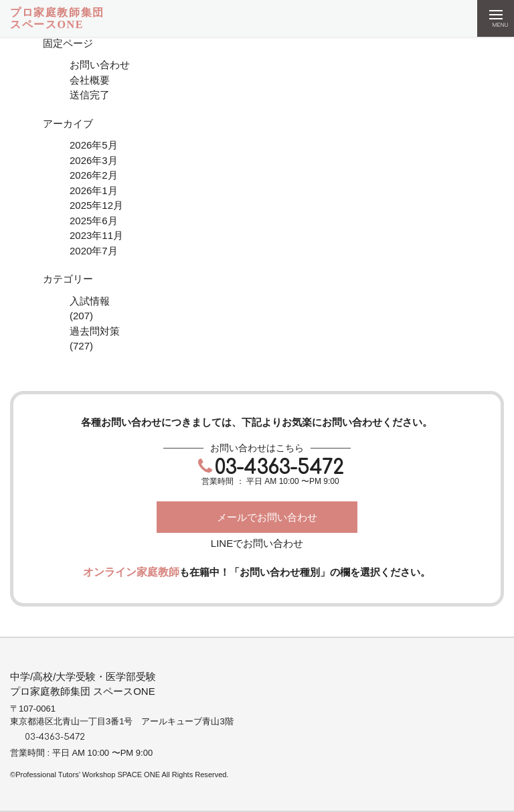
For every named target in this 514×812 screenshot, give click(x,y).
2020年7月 (94, 251)
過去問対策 (95, 331)
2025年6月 (94, 221)
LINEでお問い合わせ (257, 543)
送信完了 (90, 95)
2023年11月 (96, 235)
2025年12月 (96, 205)
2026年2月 (94, 175)
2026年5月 (94, 145)
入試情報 (90, 301)
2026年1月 (94, 190)
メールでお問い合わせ (267, 517)
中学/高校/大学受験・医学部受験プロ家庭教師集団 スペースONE (83, 684)
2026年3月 (94, 160)
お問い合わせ (100, 65)
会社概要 (90, 80)
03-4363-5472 (279, 468)
